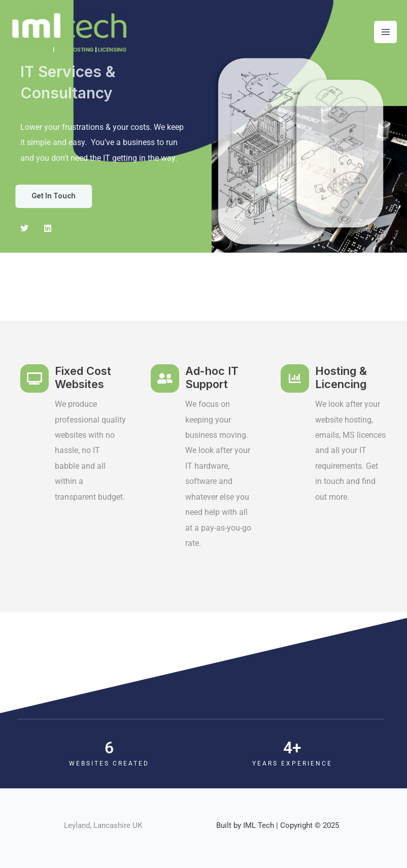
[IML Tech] (69, 32)
